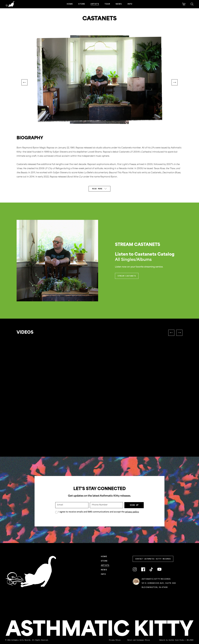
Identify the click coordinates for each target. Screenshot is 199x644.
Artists (95, 4)
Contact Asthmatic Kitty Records (153, 559)
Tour (107, 4)
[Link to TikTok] (151, 569)
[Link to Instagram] (135, 569)
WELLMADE (190, 640)
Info (130, 4)
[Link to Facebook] (143, 569)
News (119, 4)
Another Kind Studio (176, 640)
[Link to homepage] (10, 4)
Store (82, 4)
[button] (24, 82)
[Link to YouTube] (159, 569)
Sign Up (134, 505)
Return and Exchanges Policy (139, 640)
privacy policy (132, 512)
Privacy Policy (115, 640)
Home (70, 4)
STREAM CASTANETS (127, 276)
